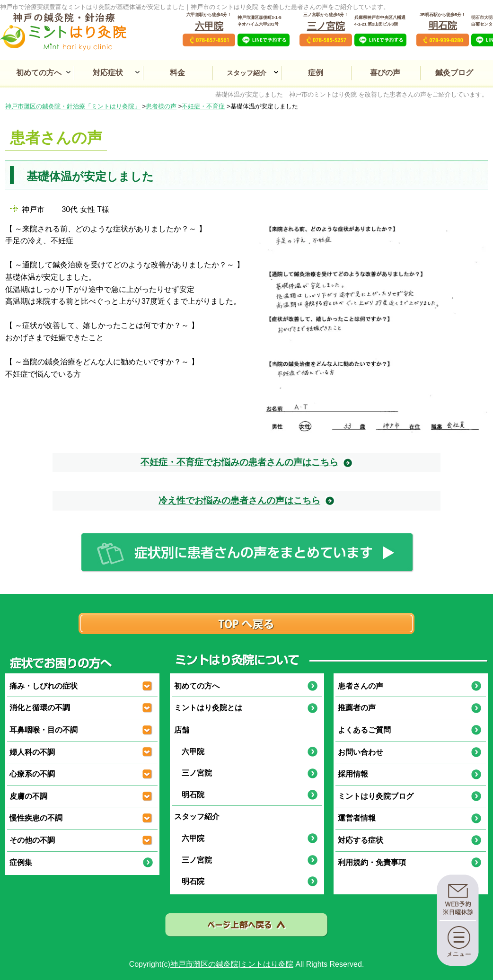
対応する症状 (361, 840)
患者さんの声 (361, 686)
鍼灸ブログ (454, 73)
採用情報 (353, 774)
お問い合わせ (361, 752)
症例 (316, 73)
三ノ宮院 (326, 26)
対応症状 (108, 73)
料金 (177, 73)
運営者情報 (357, 818)
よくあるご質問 (364, 730)
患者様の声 (161, 106)
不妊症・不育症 (203, 106)
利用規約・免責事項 (372, 862)
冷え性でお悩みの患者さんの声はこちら (239, 500)
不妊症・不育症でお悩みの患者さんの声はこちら (239, 462)
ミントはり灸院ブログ (376, 796)
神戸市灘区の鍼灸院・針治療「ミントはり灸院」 (73, 106)
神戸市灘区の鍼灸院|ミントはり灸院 (232, 964)
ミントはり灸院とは (208, 708)
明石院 (443, 26)
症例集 (21, 862)
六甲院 (209, 26)
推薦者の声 (357, 708)
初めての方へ (39, 73)
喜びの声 (385, 73)
